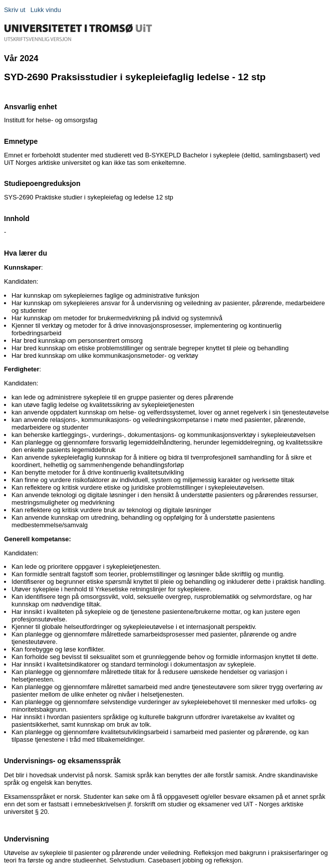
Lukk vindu (46, 10)
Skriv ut (15, 10)
